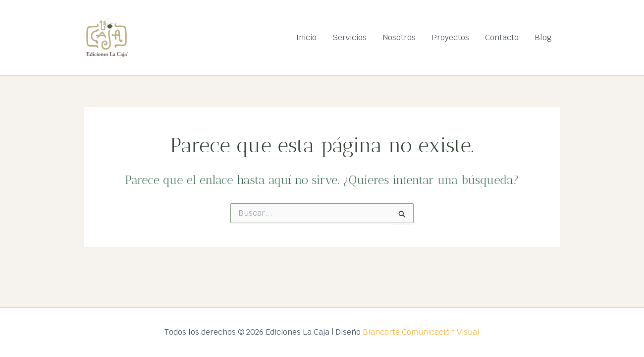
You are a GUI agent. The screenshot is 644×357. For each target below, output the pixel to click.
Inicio (306, 37)
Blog (543, 37)
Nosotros (399, 37)
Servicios (349, 37)
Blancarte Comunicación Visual (421, 332)
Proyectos (450, 37)
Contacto (502, 37)
